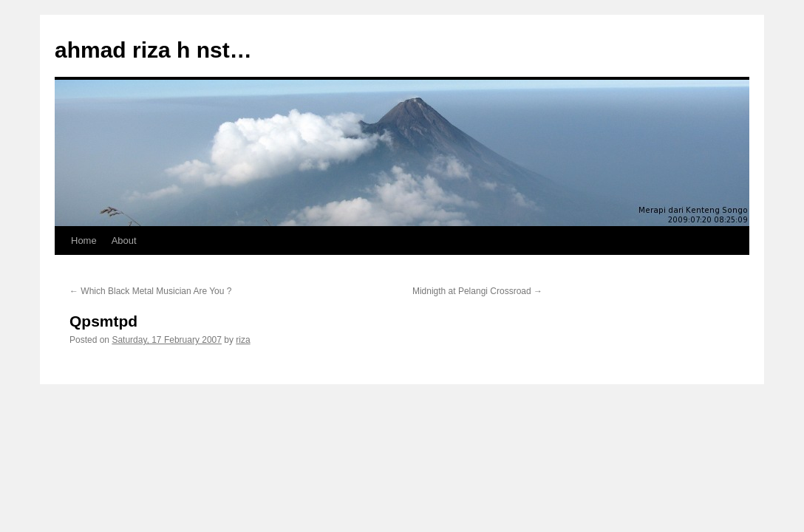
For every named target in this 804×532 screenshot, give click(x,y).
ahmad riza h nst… (153, 50)
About (124, 241)
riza (243, 340)
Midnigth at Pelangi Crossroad (477, 291)
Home (84, 241)
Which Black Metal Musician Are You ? (150, 291)
